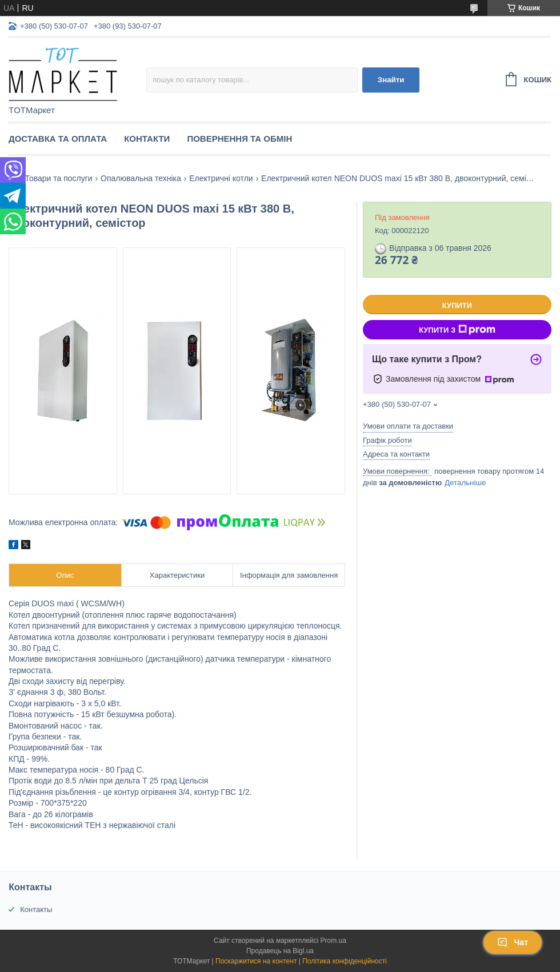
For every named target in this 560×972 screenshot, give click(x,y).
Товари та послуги (58, 178)
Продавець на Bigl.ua (280, 951)
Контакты (36, 909)
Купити (457, 305)
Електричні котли (221, 178)
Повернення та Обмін (239, 139)
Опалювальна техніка (141, 178)
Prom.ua (333, 941)
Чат (513, 942)
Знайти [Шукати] (391, 80)
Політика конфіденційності (345, 961)
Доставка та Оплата (58, 139)
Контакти (147, 139)
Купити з (457, 330)
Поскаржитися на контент (256, 961)
